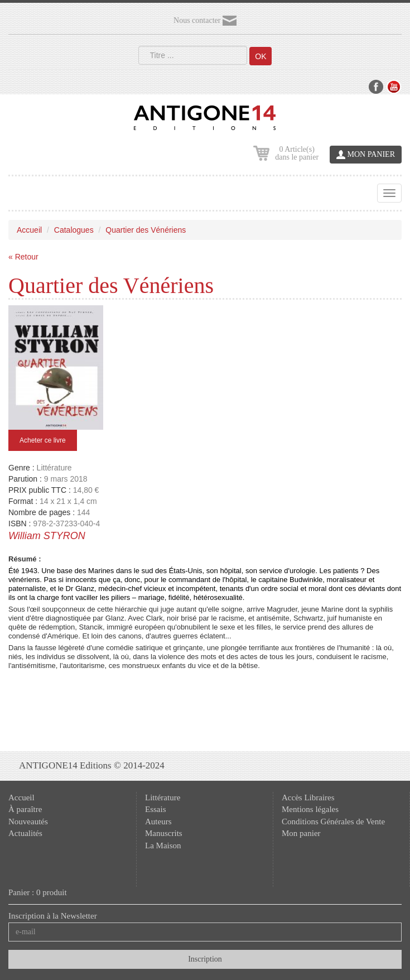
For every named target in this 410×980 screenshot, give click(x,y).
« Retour (23, 257)
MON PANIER (366, 155)
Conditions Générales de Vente (333, 822)
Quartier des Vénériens (146, 230)
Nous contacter (205, 21)
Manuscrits (164, 833)
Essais (156, 809)
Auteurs (158, 822)
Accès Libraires (308, 798)
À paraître (25, 809)
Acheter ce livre (43, 440)
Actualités (25, 833)
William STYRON (47, 536)
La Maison (163, 846)
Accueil (29, 230)
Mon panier (301, 833)
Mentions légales (310, 809)
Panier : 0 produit (38, 892)
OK (261, 56)
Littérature (163, 798)
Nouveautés (28, 822)
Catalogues (74, 230)
